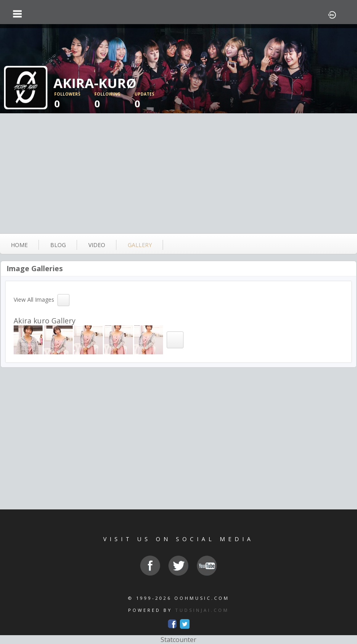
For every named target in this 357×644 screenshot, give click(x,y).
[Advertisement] (178, 174)
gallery (140, 245)
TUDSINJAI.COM (202, 610)
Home (19, 245)
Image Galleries (35, 268)
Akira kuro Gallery (45, 321)
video (97, 245)
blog (58, 245)
